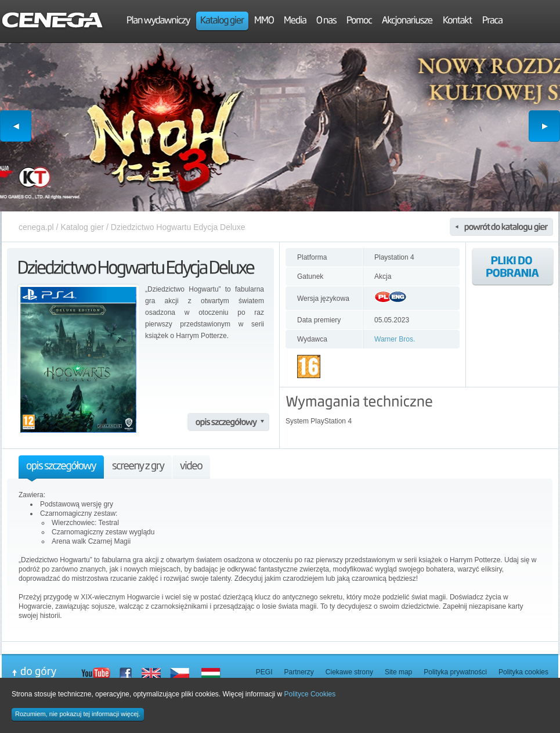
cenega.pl (36, 227)
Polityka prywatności (455, 672)
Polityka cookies (523, 672)
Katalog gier (82, 227)
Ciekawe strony (349, 672)
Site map (398, 672)
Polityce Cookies (310, 694)
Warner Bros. (395, 339)
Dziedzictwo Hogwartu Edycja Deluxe (178, 227)
